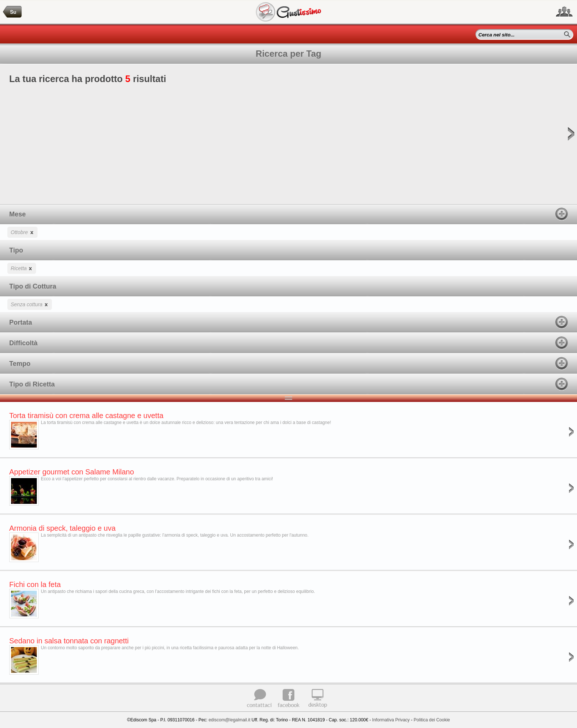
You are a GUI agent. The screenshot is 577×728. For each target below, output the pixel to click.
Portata (288, 322)
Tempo (288, 363)
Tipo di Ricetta (288, 384)
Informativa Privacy (391, 720)
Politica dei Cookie (432, 720)
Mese (288, 214)
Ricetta (22, 268)
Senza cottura (30, 304)
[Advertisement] (288, 139)
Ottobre (22, 232)
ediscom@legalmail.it (230, 720)
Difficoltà (288, 343)
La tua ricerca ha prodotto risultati (288, 139)
